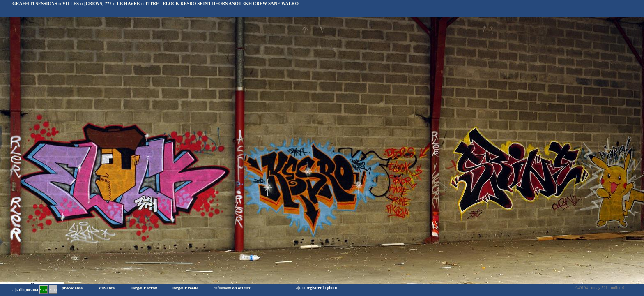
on (235, 288)
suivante (107, 288)
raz (247, 288)
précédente (72, 288)
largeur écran (145, 288)
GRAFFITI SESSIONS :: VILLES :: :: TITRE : (155, 3)
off (240, 288)
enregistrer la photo (320, 288)
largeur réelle (185, 288)
